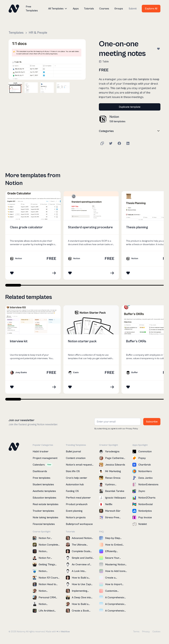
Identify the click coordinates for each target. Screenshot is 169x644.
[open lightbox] (47, 59)
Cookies (156, 632)
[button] (58, 9)
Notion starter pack (82, 341)
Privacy (146, 632)
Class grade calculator (26, 227)
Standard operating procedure (90, 227)
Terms (136, 632)
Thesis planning (137, 227)
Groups (119, 9)
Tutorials (89, 9)
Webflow (65, 632)
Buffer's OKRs (136, 341)
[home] (14, 9)
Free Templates (32, 9)
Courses (104, 9)
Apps (76, 9)
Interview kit (19, 341)
